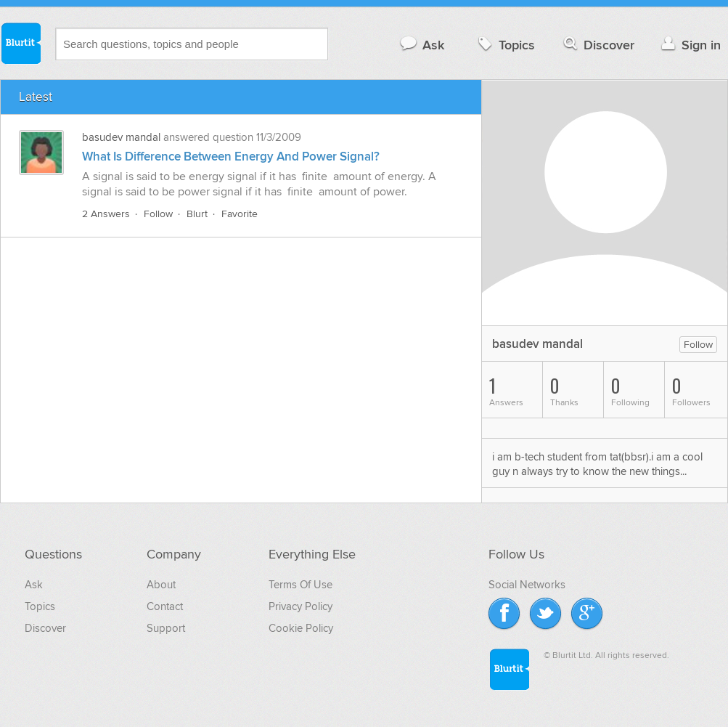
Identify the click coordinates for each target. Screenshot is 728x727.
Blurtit (20, 43)
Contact (165, 606)
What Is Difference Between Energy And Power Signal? (231, 157)
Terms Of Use (300, 585)
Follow (158, 214)
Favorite (240, 214)
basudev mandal (121, 137)
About (161, 585)
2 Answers (106, 214)
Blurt (197, 214)
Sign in (689, 45)
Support (166, 628)
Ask (421, 45)
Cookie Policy (301, 628)
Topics (505, 45)
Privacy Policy (300, 606)
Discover (598, 45)
